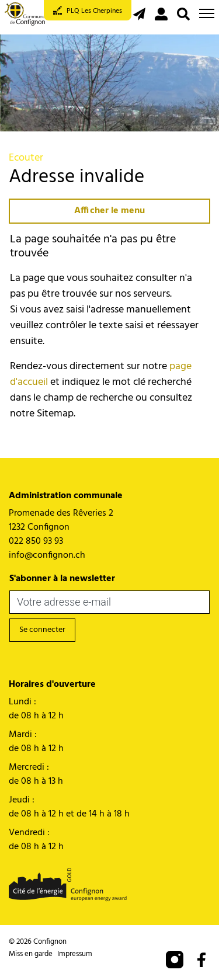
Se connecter (42, 630)
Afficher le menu (109, 211)
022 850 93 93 (36, 541)
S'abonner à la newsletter (62, 579)
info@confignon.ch (47, 555)
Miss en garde (31, 954)
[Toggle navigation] (207, 13)
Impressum (75, 954)
